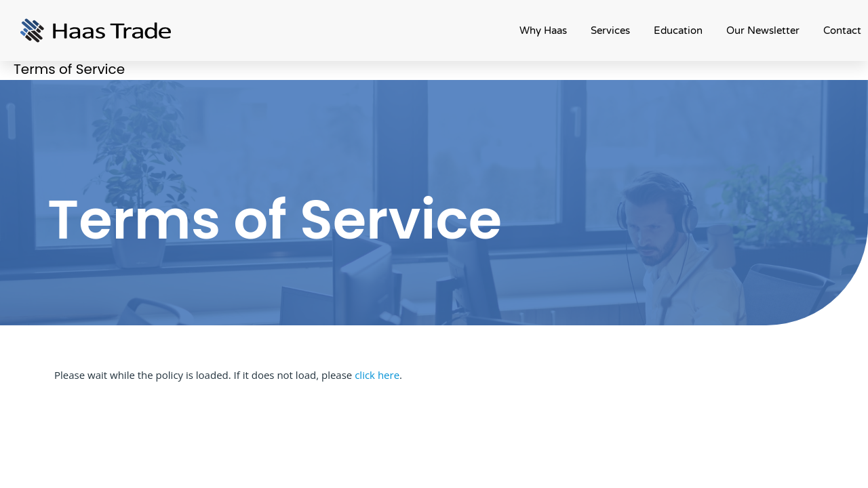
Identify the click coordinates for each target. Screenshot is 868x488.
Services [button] (610, 30)
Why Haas (543, 30)
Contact (842, 30)
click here (377, 375)
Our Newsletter (763, 30)
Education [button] (678, 30)
